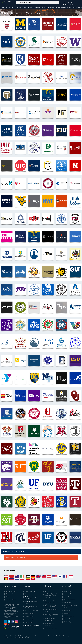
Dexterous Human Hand (51, 628)
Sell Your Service (10, 597)
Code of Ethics (68, 603)
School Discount (29, 619)
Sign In (72, 5)
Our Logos (66, 613)
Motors (24, 7)
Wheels (38, 7)
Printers (18, 7)
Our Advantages (68, 622)
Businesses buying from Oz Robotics (15, 557)
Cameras (51, 7)
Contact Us (28, 594)
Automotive (76, 7)
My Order (65, 5)
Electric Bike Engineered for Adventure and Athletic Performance (51, 596)
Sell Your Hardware (11, 591)
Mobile (58, 7)
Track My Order (68, 591)
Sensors (44, 7)
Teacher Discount (30, 617)
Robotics (5, 7)
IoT (70, 7)
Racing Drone (48, 591)
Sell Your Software (11, 594)
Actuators (31, 7)
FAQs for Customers (69, 616)
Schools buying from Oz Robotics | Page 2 (14, 551)
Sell (72, 2)
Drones (12, 7)
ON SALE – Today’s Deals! (32, 611)
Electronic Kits (65, 7)
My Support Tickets (69, 594)
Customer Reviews (69, 619)
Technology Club (30, 622)
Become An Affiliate (11, 600)
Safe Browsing (68, 610)
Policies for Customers (70, 600)
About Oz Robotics (30, 591)
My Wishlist (67, 597)
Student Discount (30, 614)
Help (68, 2)
